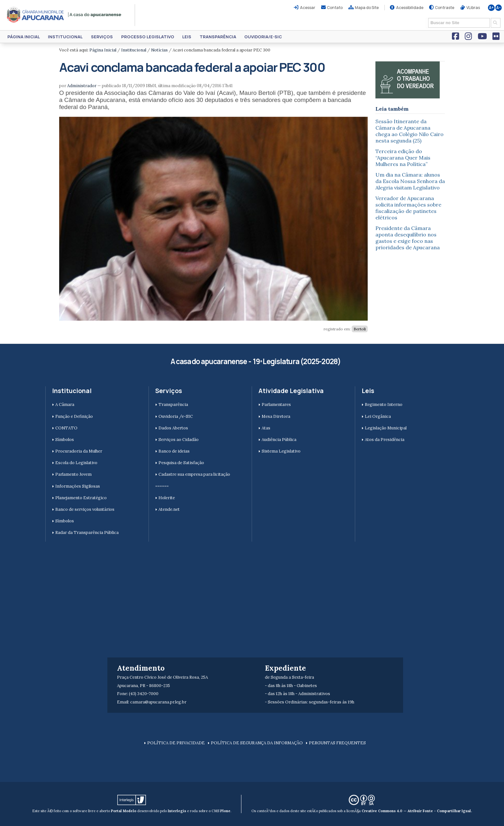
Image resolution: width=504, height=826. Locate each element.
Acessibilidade (410, 8)
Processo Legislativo (148, 37)
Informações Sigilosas (78, 486)
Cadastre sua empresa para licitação (194, 474)
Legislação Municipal (386, 428)
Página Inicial (24, 37)
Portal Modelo (124, 811)
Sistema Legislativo (281, 451)
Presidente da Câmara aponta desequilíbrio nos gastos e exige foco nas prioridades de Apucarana (408, 238)
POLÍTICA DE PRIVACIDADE (176, 743)
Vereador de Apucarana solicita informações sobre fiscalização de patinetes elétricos (408, 208)
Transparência (218, 37)
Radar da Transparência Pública (87, 532)
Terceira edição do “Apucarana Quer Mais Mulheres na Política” (403, 158)
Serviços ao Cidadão (179, 440)
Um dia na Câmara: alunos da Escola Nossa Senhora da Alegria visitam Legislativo (410, 181)
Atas (266, 428)
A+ (491, 8)
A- (499, 8)
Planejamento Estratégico (81, 498)
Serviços (102, 37)
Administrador (82, 86)
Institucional (65, 37)
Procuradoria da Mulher (79, 451)
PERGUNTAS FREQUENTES (337, 743)
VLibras (473, 8)
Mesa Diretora (276, 416)
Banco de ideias (174, 451)
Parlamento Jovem (73, 474)
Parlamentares (276, 404)
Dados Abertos (173, 428)
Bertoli (360, 329)
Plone (225, 811)
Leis (187, 37)
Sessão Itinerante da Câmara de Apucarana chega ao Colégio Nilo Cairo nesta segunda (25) (410, 131)
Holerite (167, 498)
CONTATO (66, 428)
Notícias (159, 50)
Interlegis (177, 811)
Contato (335, 8)
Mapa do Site (367, 8)
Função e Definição (74, 416)
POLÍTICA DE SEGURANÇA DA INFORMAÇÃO (257, 743)
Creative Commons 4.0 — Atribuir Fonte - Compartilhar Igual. (417, 811)
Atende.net (169, 509)
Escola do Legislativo (76, 463)
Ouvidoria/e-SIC (263, 37)
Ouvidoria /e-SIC (176, 416)
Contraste (445, 8)
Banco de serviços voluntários (85, 509)
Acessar (308, 8)
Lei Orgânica (378, 416)
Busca (426, 18)
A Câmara (65, 404)
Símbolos (65, 440)
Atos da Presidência (385, 440)
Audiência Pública (279, 440)
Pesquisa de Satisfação (181, 463)
